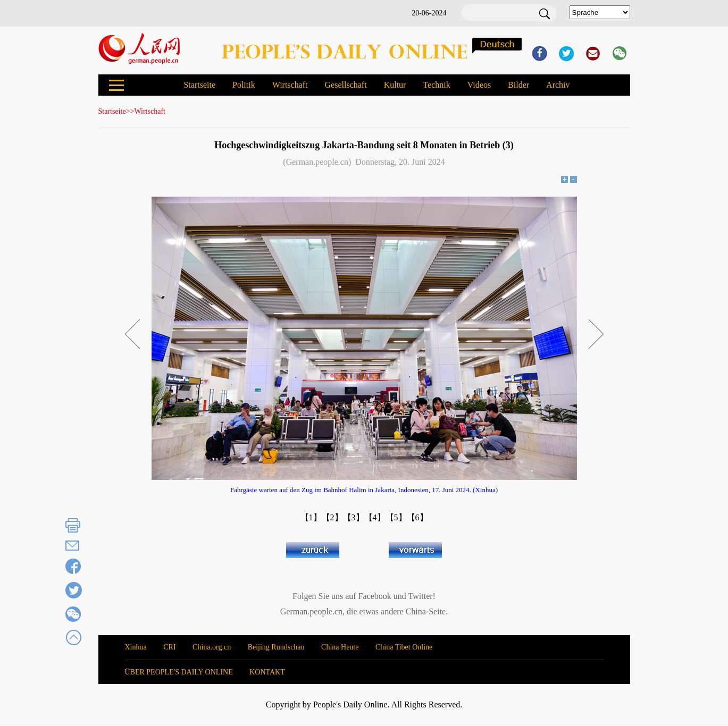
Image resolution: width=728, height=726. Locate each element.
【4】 (375, 517)
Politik (244, 85)
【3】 (354, 517)
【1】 (311, 517)
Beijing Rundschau (276, 647)
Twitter (421, 596)
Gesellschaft (346, 85)
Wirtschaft (290, 85)
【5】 (396, 517)
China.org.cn (212, 647)
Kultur (395, 85)
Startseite (199, 85)
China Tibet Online (404, 647)
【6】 (417, 517)
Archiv (558, 85)
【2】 (332, 517)
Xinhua (136, 647)
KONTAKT (267, 672)
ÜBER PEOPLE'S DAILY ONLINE (179, 672)
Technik (436, 85)
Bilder (518, 85)
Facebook (375, 596)
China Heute (340, 647)
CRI (169, 647)
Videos (479, 85)
